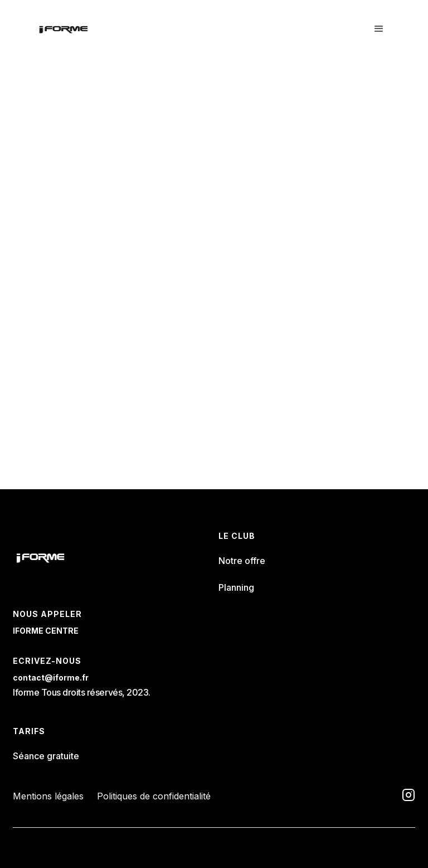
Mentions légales (48, 796)
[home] (64, 29)
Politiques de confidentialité (154, 796)
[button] (379, 29)
